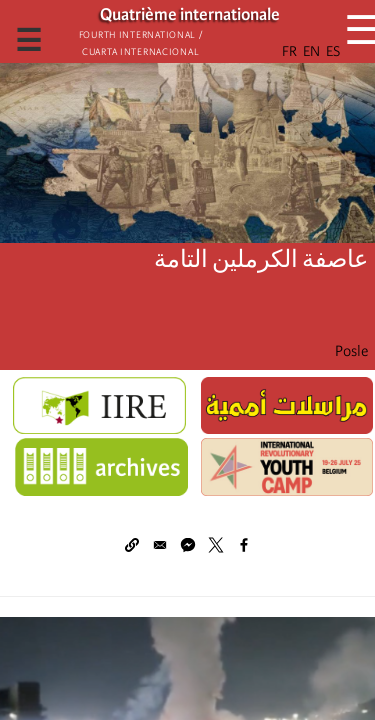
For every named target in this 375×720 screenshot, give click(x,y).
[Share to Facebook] (244, 545)
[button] (132, 545)
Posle (351, 351)
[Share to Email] (160, 545)
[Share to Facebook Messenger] (188, 545)
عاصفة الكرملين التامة (261, 259)
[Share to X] (216, 545)
